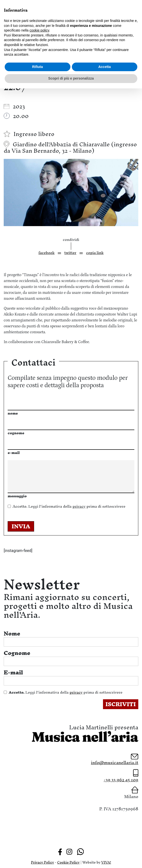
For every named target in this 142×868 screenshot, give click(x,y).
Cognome (17, 653)
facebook (47, 253)
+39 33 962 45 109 (121, 780)
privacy (79, 506)
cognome (16, 433)
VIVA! (106, 862)
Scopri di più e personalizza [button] (71, 78)
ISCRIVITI (121, 704)
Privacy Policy (42, 862)
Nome (12, 634)
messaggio (17, 496)
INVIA (21, 526)
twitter (70, 253)
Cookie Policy (69, 862)
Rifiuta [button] (38, 67)
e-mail (14, 453)
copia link (95, 253)
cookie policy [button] (39, 30)
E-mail (13, 672)
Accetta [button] (105, 67)
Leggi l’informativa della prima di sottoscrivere (69, 506)
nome (13, 413)
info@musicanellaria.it (115, 762)
